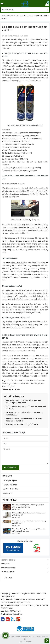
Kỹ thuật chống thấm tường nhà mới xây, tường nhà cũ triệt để (25, 408)
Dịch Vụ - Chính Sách (11, 489)
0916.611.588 (35, 376)
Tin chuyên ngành (10, 481)
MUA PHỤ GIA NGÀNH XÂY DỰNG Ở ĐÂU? (21, 425)
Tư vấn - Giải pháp (10, 485)
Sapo (30, 642)
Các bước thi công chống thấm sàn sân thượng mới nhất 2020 (23, 414)
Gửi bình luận (10, 467)
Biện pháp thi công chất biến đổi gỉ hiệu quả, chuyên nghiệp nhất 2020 (22, 402)
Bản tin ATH (7, 493)
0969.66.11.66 (14, 376)
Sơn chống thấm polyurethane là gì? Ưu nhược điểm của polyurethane (23, 420)
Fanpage (8, 577)
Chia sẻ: (5, 389)
